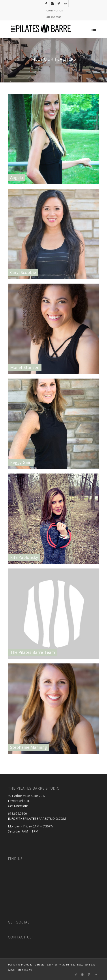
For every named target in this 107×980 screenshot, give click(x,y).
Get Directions (18, 806)
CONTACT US (55, 10)
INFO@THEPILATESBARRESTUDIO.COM (37, 819)
